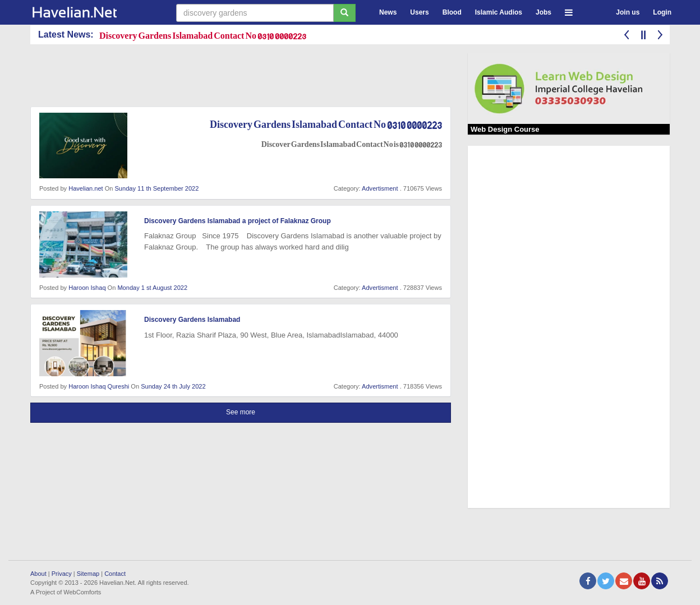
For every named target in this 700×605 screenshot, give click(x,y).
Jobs (544, 12)
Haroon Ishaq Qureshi (99, 386)
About (38, 574)
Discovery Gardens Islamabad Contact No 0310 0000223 (203, 35)
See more (241, 412)
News (388, 12)
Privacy (62, 574)
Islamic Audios (499, 12)
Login (662, 12)
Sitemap (88, 574)
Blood (452, 12)
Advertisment (380, 188)
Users (419, 12)
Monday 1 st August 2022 (152, 288)
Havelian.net (86, 188)
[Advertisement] (234, 78)
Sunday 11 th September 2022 (157, 188)
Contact (115, 574)
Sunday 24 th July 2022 (173, 386)
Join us (628, 12)
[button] (569, 11)
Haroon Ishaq (87, 288)
